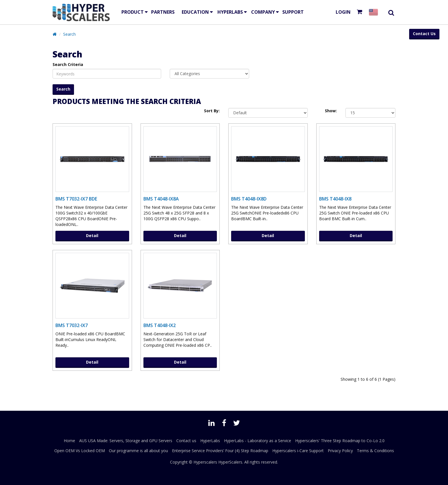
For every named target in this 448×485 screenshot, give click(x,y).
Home (69, 441)
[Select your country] (375, 12)
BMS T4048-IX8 (335, 199)
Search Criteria (68, 64)
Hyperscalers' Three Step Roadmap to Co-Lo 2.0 (340, 441)
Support (293, 12)
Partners (163, 12)
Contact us (186, 441)
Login (343, 12)
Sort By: (212, 111)
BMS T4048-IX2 (160, 325)
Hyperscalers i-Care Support (298, 451)
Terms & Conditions (375, 451)
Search (69, 34)
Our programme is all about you (138, 451)
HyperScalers (230, 462)
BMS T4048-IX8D (249, 199)
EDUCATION (195, 12)
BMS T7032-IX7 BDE (76, 199)
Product (133, 12)
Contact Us (424, 34)
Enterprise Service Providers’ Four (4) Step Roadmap (220, 451)
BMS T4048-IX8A (161, 199)
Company (263, 12)
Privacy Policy (340, 451)
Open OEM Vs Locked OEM (80, 451)
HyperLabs (230, 12)
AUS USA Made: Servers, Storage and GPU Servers (126, 441)
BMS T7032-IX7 (72, 325)
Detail (92, 236)
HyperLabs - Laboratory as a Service (258, 441)
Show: (331, 111)
